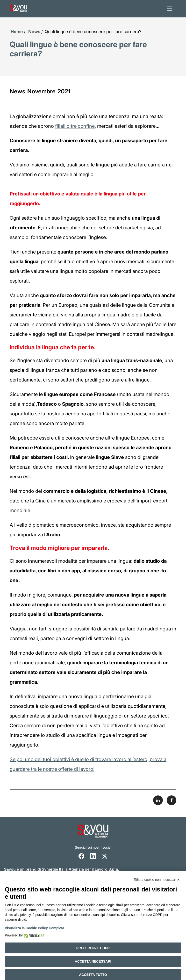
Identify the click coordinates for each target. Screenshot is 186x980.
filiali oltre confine (75, 126)
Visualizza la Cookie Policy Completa (35, 928)
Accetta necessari (93, 961)
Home (17, 32)
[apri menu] (170, 9)
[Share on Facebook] (172, 800)
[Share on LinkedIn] (158, 800)
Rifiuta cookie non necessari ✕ (157, 880)
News (34, 32)
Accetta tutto (93, 975)
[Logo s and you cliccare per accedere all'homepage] (18, 9)
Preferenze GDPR (93, 948)
